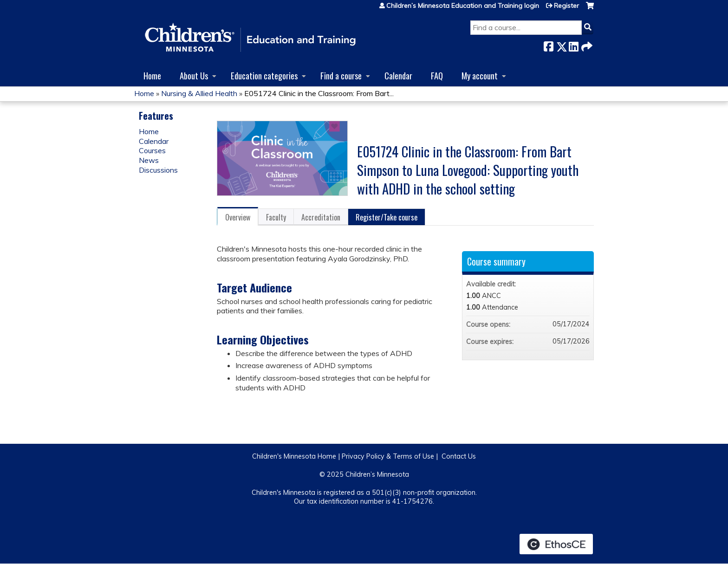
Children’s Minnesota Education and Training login (463, 6)
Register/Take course (387, 217)
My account (480, 75)
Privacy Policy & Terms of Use (388, 456)
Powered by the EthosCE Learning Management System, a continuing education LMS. (556, 544)
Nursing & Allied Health (199, 93)
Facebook (548, 45)
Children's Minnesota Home (294, 456)
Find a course (341, 75)
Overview (238, 217)
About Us (194, 75)
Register (566, 6)
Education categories (264, 75)
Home (152, 75)
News (149, 160)
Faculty (276, 217)
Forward (586, 45)
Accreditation (321, 217)
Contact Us (459, 456)
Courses (152, 150)
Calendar (398, 75)
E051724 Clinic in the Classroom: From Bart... (319, 93)
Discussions (158, 170)
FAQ (437, 75)
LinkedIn (573, 45)
